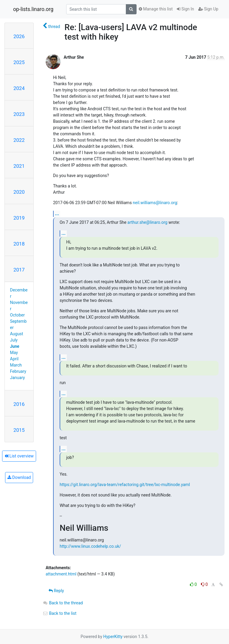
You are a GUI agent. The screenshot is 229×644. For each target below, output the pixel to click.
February (18, 371)
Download (19, 477)
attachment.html (61, 574)
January (18, 378)
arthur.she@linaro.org (147, 222)
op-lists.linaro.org (33, 9)
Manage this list (156, 9)
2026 (19, 36)
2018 (19, 244)
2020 (19, 192)
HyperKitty (113, 637)
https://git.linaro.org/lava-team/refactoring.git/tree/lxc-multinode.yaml (125, 485)
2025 (19, 62)
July (14, 340)
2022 (19, 140)
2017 (19, 270)
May (14, 353)
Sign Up (208, 9)
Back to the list (59, 613)
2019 (19, 218)
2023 (19, 114)
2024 (19, 88)
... (57, 214)
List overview (19, 456)
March (16, 365)
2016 (19, 404)
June (15, 346)
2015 (19, 430)
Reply (56, 591)
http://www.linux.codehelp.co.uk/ (90, 546)
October (17, 315)
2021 (19, 166)
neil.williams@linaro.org (155, 203)
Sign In (185, 9)
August (17, 334)
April (14, 359)
